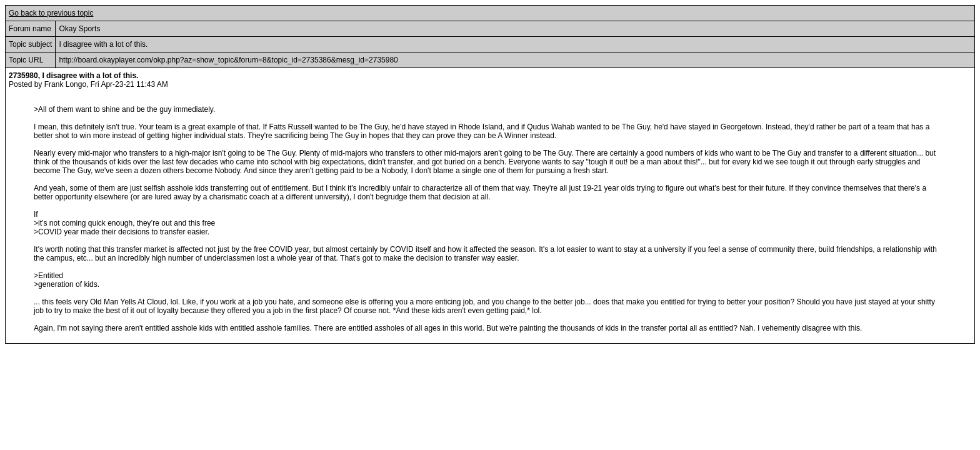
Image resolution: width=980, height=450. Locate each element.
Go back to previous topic (51, 13)
